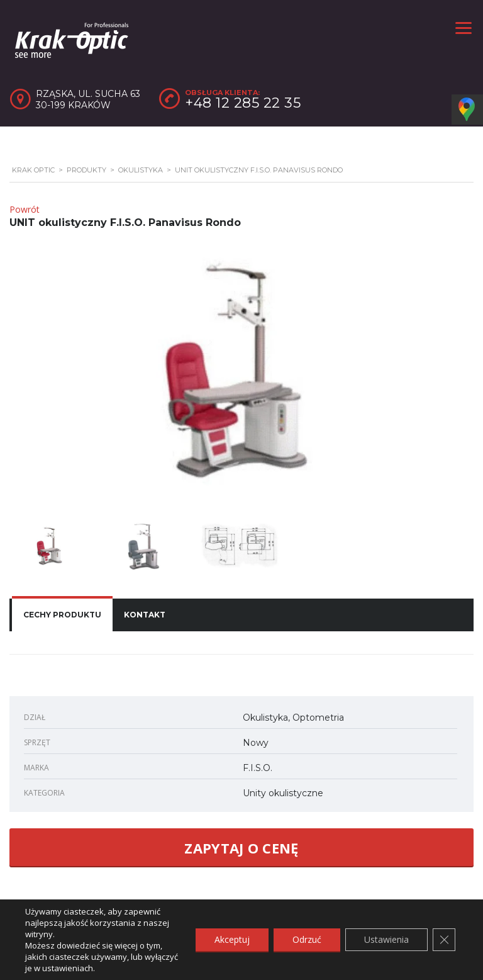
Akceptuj (232, 939)
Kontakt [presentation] (145, 615)
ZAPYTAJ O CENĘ (241, 848)
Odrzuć (307, 939)
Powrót (25, 209)
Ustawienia (386, 939)
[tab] (62, 615)
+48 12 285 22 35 (243, 103)
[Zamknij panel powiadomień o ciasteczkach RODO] (444, 940)
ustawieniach (68, 968)
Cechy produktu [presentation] (62, 615)
